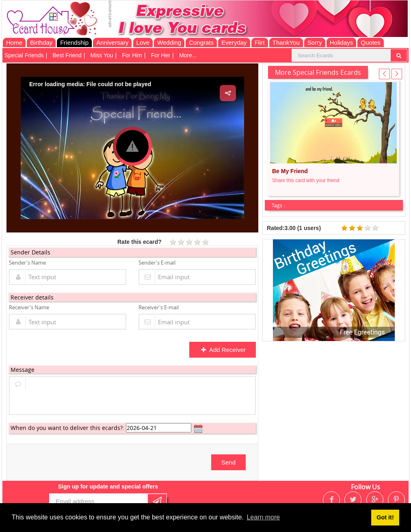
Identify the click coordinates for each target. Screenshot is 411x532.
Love (143, 42)
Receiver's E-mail (159, 307)
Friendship (74, 42)
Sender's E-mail (157, 263)
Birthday (41, 42)
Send (228, 462)
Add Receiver (223, 350)
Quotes (370, 42)
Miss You (102, 55)
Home (14, 42)
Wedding (169, 42)
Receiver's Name (29, 307)
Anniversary (112, 42)
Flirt (260, 42)
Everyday (234, 42)
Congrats (201, 42)
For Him (132, 55)
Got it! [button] (385, 517)
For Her (161, 55)
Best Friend (67, 55)
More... (188, 55)
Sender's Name (27, 263)
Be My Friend (290, 171)
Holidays (342, 42)
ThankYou (286, 42)
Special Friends (24, 55)
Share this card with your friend (306, 180)
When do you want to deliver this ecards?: (67, 428)
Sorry (315, 42)
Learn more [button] (263, 517)
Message (23, 370)
